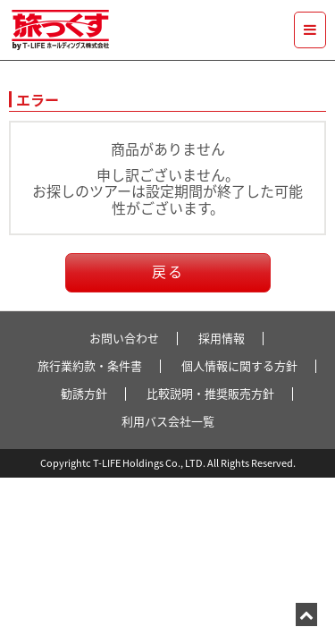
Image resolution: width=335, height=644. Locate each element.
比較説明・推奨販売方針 (210, 393)
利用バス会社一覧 (168, 421)
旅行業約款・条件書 (90, 365)
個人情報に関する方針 (239, 365)
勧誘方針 (84, 393)
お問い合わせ (124, 338)
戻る (168, 271)
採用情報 (222, 338)
